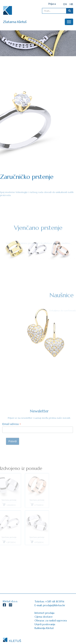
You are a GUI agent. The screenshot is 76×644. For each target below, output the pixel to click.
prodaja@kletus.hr (54, 605)
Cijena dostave (44, 617)
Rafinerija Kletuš (44, 628)
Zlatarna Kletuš (15, 22)
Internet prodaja (44, 613)
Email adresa (12, 431)
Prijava (52, 4)
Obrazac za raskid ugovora (51, 620)
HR (71, 4)
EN (65, 4)
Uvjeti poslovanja (45, 624)
